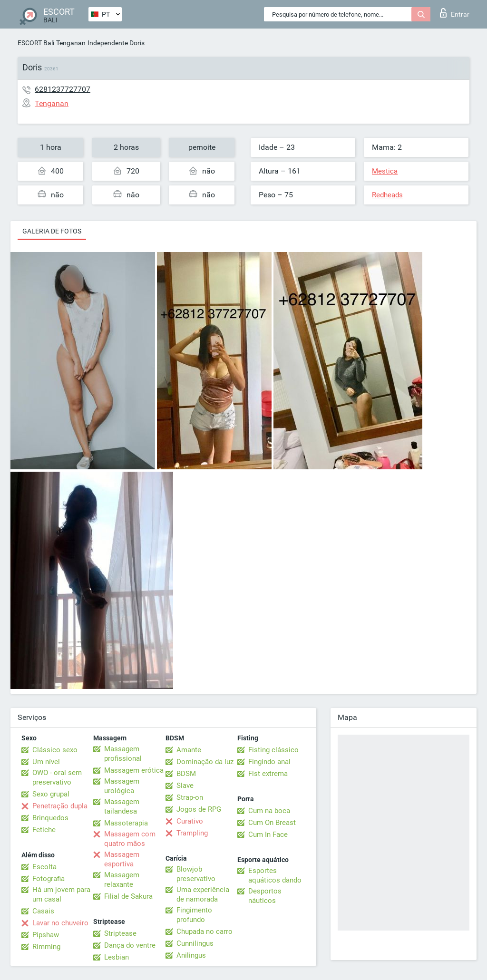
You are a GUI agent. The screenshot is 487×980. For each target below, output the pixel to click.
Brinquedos (50, 818)
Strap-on (190, 797)
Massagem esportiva (122, 859)
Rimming (46, 947)
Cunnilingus (195, 943)
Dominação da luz (205, 762)
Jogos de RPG (199, 809)
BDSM (186, 774)
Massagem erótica (134, 770)
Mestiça (385, 171)
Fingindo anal (269, 762)
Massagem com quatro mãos (130, 839)
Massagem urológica (122, 786)
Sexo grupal (51, 794)
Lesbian (117, 957)
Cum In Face (268, 834)
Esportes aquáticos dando (275, 875)
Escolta (44, 867)
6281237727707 (63, 89)
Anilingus (191, 955)
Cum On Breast (272, 823)
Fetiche (44, 830)
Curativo (190, 821)
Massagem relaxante (122, 880)
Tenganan (71, 43)
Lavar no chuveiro (60, 923)
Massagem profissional (123, 754)
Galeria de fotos (52, 231)
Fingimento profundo (194, 915)
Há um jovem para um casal (61, 894)
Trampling (192, 833)
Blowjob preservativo (196, 874)
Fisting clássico (273, 750)
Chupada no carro (205, 931)
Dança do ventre (130, 945)
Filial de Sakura (128, 896)
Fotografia (49, 879)
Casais (43, 911)
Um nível (46, 762)
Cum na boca (269, 811)
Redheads (387, 195)
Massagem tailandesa (122, 806)
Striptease (120, 933)
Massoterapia (126, 823)
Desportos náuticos (265, 896)
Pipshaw (46, 935)
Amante (189, 750)
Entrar (455, 13)
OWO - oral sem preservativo (57, 777)
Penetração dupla (60, 806)
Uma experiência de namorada (203, 894)
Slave (185, 786)
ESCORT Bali (36, 43)
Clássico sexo (55, 750)
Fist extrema (268, 774)
